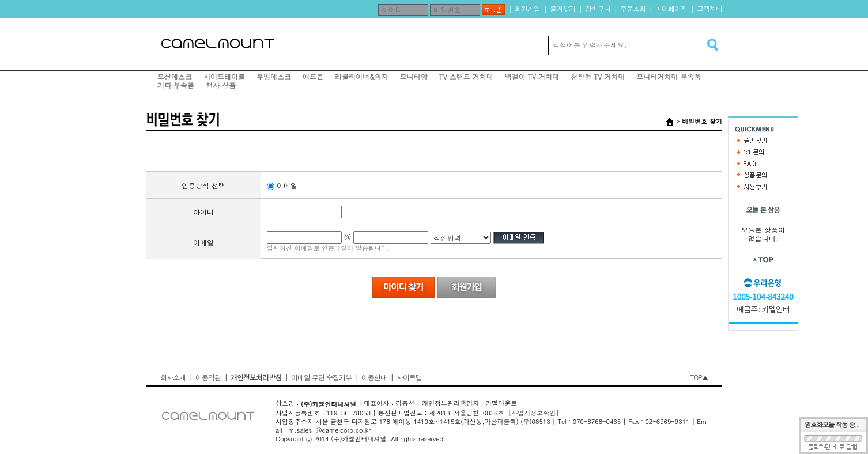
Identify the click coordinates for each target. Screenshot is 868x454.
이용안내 (374, 377)
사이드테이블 (224, 76)
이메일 (282, 185)
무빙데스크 (274, 76)
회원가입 (527, 8)
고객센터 (710, 8)
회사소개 (173, 377)
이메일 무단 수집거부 (321, 377)
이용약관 (208, 377)
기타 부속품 (176, 85)
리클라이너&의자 (362, 76)
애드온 (313, 76)
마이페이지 (671, 8)
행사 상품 (221, 85)
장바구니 (598, 8)
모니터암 (414, 76)
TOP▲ (699, 377)
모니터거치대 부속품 (669, 76)
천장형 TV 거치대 (598, 76)
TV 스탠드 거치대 (466, 76)
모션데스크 (175, 76)
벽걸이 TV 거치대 (532, 76)
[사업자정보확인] (534, 413)
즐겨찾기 (563, 8)
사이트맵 (409, 377)
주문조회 (633, 8)
